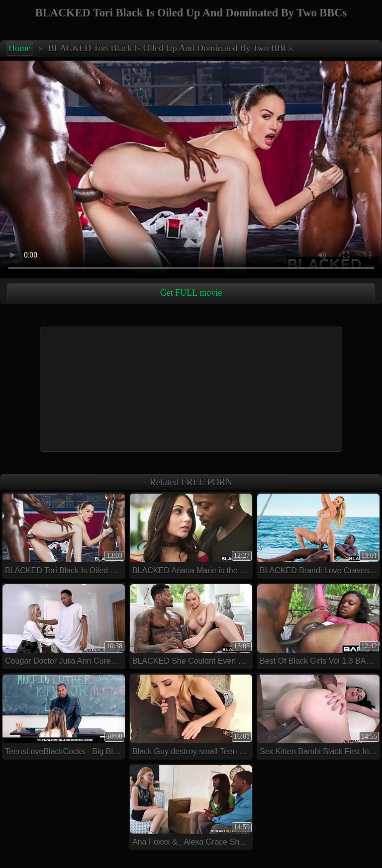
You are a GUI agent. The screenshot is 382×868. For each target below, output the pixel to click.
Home (20, 48)
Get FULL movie (191, 293)
